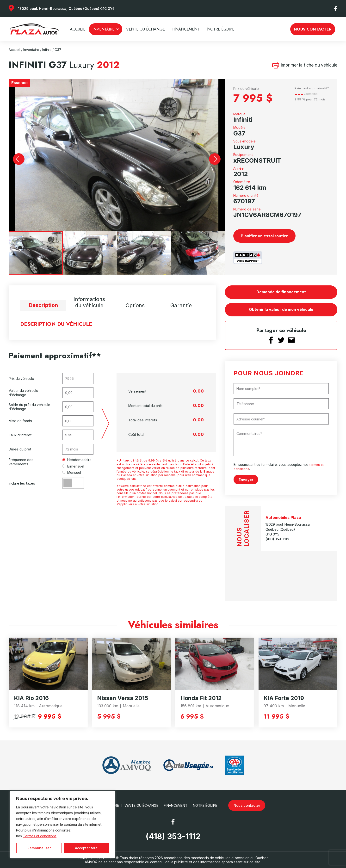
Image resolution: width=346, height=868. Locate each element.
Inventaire (103, 29)
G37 (58, 50)
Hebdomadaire (77, 460)
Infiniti (47, 50)
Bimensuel (73, 466)
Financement (186, 29)
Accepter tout (86, 848)
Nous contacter (313, 29)
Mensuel (72, 472)
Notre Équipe (221, 29)
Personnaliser (39, 848)
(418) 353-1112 (277, 539)
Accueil (77, 29)
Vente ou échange (145, 29)
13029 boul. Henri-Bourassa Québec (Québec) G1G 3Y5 (288, 529)
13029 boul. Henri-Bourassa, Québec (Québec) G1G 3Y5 (66, 9)
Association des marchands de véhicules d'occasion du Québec (216, 858)
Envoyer (246, 479)
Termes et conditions (40, 836)
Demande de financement (281, 292)
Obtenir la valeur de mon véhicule (281, 310)
